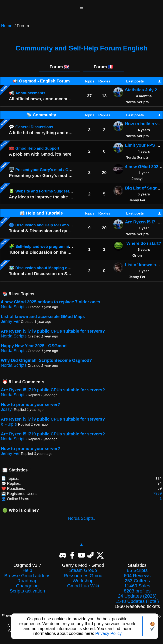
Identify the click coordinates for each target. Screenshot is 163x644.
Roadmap (27, 581)
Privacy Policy (108, 633)
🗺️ (53, 268)
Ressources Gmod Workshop (83, 578)
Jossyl (7, 409)
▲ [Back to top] (81, 544)
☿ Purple (9, 424)
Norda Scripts (14, 307)
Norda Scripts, (82, 518)
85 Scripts (137, 570)
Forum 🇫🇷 (103, 67)
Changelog (27, 586)
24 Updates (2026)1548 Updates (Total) (137, 599)
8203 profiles (137, 591)
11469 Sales (137, 586)
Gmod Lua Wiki (83, 586)
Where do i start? (144, 243)
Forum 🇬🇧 (60, 67)
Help (27, 570)
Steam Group (83, 570)
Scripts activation (27, 591)
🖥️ (49, 170)
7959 (157, 493)
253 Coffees (137, 581)
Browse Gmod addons (27, 576)
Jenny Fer (10, 321)
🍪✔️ (152, 626)
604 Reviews (137, 576)
